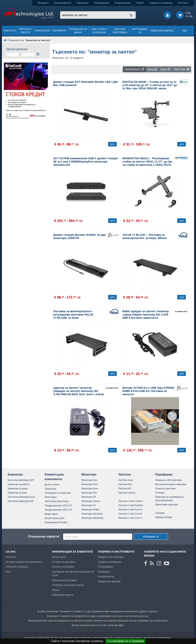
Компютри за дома (18, 489)
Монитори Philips (91, 510)
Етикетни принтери (165, 489)
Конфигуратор (122, 3)
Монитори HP (89, 497)
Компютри (9, 31)
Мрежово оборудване (120, 31)
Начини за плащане (63, 567)
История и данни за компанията (24, 562)
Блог (8, 572)
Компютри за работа (19, 484)
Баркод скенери (164, 517)
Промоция (104, 572)
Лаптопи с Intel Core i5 (130, 514)
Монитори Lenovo (91, 501)
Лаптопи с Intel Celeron (130, 501)
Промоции (83, 3)
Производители (63, 3)
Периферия (59, 31)
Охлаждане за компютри (58, 493)
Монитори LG (89, 505)
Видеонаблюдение (162, 31)
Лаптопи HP (125, 489)
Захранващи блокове (56, 522)
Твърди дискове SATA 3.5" (58, 510)
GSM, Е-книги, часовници (99, 31)
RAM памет (51, 497)
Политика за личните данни (68, 585)
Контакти (183, 3)
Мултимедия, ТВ (140, 31)
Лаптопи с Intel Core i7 (130, 518)
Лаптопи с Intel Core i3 (130, 510)
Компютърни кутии (55, 518)
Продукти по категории (111, 557)
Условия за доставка (64, 562)
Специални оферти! (44, 536)
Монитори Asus (90, 489)
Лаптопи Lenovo (127, 493)
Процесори (51, 489)
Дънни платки (52, 485)
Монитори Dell (89, 493)
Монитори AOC (90, 484)
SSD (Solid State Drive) (57, 501)
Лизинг (140, 3)
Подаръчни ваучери (109, 581)
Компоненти (42, 31)
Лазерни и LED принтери (168, 480)
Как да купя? (59, 557)
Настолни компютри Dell (21, 501)
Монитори (89, 474)
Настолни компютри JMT (21, 480)
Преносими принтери (167, 505)
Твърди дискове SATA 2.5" (58, 506)
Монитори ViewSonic (93, 518)
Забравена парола (62, 595)
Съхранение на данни (78, 31)
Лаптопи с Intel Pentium (131, 505)
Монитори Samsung (92, 514)
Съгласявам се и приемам (125, 641)
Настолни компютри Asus (21, 497)
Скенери (160, 513)
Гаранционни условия (64, 580)
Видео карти (51, 514)
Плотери (160, 493)
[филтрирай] (38, 54)
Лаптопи (125, 474)
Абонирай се (151, 537)
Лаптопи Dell (125, 484)
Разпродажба (102, 3)
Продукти (43, 3)
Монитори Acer (90, 480)
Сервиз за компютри (161, 3)
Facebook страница (17, 567)
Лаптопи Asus (126, 480)
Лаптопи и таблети (25, 31)
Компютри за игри (17, 493)
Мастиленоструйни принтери (171, 484)
